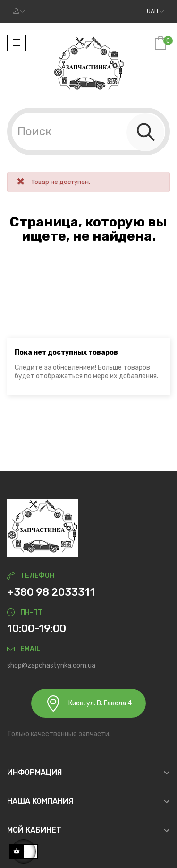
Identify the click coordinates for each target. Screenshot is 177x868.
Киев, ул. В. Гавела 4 (88, 703)
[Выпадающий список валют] (155, 11)
